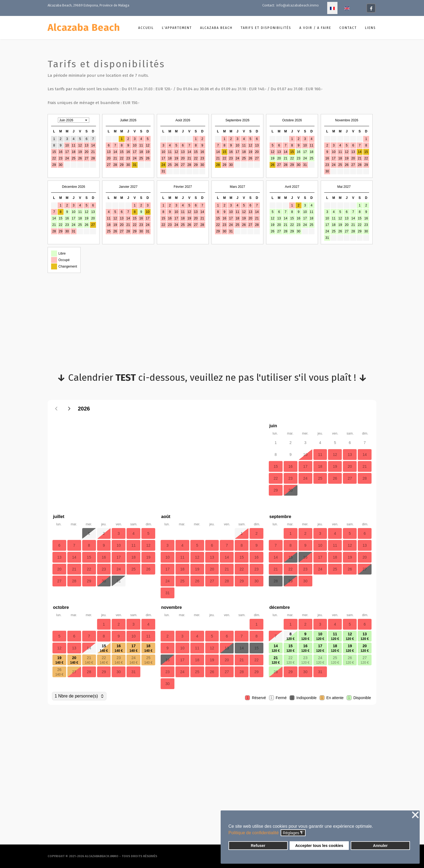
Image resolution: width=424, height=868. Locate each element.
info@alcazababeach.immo (298, 5)
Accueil (146, 28)
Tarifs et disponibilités (266, 28)
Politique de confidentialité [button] (254, 833)
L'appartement (177, 28)
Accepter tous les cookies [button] (319, 846)
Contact (348, 28)
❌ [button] (415, 815)
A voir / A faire (315, 28)
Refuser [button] (258, 846)
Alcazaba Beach (84, 28)
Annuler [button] (380, 846)
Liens (370, 28)
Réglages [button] (293, 833)
